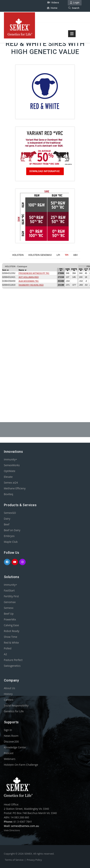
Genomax (10, 602)
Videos (53, 3)
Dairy (7, 519)
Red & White (11, 643)
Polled (8, 648)
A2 (6, 654)
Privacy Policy (34, 860)
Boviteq (9, 494)
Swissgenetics (12, 666)
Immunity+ (11, 459)
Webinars (10, 759)
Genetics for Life (14, 711)
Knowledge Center (15, 747)
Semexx (9, 608)
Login (75, 3)
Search (74, 8)
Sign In (8, 730)
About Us (10, 688)
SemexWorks (12, 465)
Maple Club (11, 542)
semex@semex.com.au (25, 826)
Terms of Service (14, 860)
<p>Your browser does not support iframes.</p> (45, 331)
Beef (7, 524)
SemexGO (10, 513)
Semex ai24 (11, 483)
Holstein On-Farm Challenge (21, 765)
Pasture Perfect (13, 660)
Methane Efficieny (15, 488)
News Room (11, 736)
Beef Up (9, 614)
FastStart (9, 590)
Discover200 (11, 742)
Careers (9, 700)
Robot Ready (12, 631)
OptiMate (10, 471)
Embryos (9, 536)
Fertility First (11, 596)
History (8, 694)
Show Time (11, 637)
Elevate (8, 477)
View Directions (12, 830)
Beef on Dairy (12, 530)
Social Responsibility (16, 705)
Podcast (9, 753)
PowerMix (10, 619)
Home (52, 8)
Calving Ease (12, 625)
